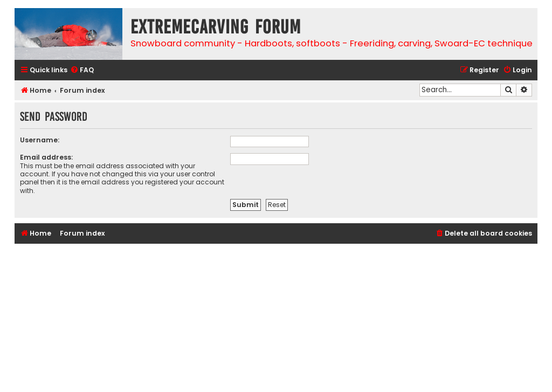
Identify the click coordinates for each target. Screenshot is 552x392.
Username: (40, 140)
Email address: (46, 157)
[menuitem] (82, 70)
